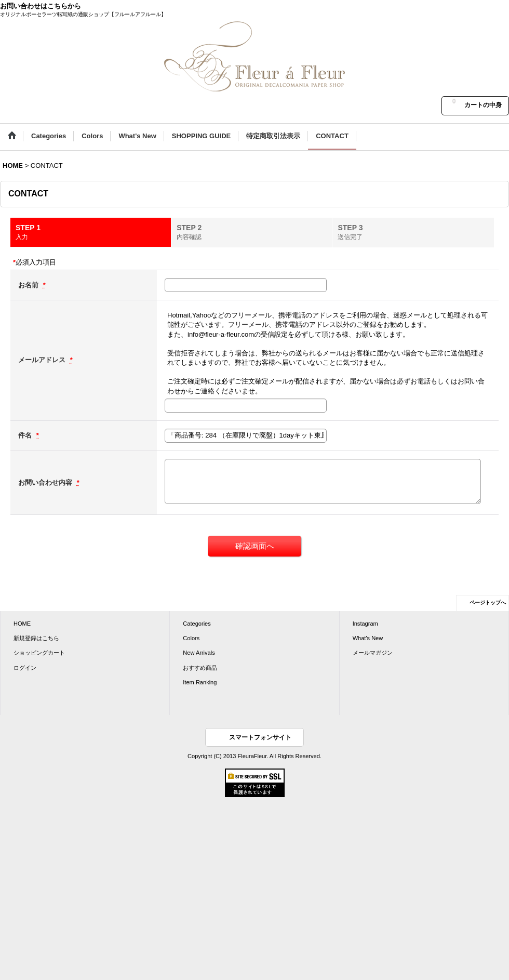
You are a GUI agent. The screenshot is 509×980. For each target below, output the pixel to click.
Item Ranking (200, 682)
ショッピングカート (39, 653)
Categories (197, 624)
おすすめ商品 (200, 668)
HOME (22, 624)
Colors (191, 638)
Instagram (365, 624)
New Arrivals (199, 653)
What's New (368, 638)
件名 (26, 435)
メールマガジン (373, 653)
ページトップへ (488, 602)
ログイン (25, 668)
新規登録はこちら (36, 638)
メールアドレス (43, 360)
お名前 (29, 285)
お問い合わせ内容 (46, 482)
